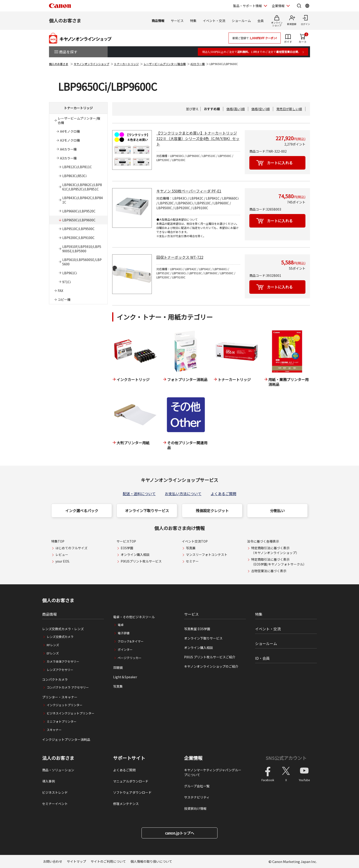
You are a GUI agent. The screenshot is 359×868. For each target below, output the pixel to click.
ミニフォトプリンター (62, 721)
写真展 (191, 548)
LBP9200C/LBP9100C (78, 238)
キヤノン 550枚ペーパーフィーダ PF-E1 (189, 191)
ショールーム (241, 21)
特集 (193, 21)
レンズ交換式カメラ (60, 637)
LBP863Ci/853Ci (74, 176)
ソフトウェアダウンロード (132, 792)
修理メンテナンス (126, 804)
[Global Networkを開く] (307, 6)
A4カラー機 (68, 149)
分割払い (277, 511)
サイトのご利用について (108, 861)
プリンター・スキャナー (60, 697)
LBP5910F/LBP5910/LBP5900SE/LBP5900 (82, 249)
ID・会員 (262, 658)
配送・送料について (139, 494)
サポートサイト (129, 758)
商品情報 (158, 21)
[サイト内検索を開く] (299, 6)
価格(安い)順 (261, 109)
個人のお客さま (65, 21)
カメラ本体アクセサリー (63, 661)
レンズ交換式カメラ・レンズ (63, 629)
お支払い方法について (183, 494)
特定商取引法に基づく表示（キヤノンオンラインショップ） (275, 550)
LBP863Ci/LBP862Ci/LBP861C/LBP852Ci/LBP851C (82, 187)
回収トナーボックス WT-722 (180, 257)
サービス (177, 21)
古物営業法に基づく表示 (269, 571)
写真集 (118, 686)
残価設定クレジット (212, 511)
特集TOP (58, 541)
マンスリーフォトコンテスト (207, 555)
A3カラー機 (198, 64)
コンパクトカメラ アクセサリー (68, 687)
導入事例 (49, 781)
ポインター (125, 650)
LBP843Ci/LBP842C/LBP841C (83, 200)
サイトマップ (76, 861)
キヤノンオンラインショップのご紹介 (211, 666)
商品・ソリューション (58, 770)
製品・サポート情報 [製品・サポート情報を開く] (247, 6)
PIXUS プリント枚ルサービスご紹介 (210, 657)
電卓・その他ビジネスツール (134, 617)
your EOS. (63, 561)
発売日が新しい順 (289, 109)
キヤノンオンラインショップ (91, 64)
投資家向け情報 (195, 808)
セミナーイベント (55, 804)
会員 (261, 21)
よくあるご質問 (223, 494)
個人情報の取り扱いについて (151, 861)
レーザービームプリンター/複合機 (165, 64)
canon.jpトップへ (180, 833)
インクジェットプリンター (65, 705)
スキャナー (54, 730)
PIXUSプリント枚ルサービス (141, 561)
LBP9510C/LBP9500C (78, 229)
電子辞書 (124, 633)
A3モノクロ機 (70, 140)
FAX (60, 291)
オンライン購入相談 (135, 555)
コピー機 (64, 299)
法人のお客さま (58, 758)
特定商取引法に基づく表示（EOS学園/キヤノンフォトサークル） (279, 562)
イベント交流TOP (195, 541)
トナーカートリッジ (126, 64)
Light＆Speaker (125, 677)
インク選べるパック (82, 511)
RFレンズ (53, 645)
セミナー (192, 561)
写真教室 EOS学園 (197, 629)
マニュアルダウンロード (131, 781)
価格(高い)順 (236, 109)
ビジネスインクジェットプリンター (71, 713)
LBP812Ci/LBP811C (77, 167)
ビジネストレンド (55, 792)
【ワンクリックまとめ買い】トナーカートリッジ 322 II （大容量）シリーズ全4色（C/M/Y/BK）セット (198, 138)
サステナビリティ (197, 797)
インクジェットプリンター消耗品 (66, 739)
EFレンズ (53, 653)
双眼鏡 (118, 667)
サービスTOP (126, 541)
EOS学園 (127, 548)
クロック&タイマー (131, 641)
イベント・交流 (214, 21)
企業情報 (193, 758)
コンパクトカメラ (55, 679)
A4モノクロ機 (70, 131)
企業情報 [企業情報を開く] (278, 6)
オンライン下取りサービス (147, 511)
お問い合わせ (53, 861)
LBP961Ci (70, 273)
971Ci (67, 282)
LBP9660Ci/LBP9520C (79, 211)
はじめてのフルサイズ (71, 548)
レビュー (62, 555)
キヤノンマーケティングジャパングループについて (213, 772)
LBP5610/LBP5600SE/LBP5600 (82, 262)
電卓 (121, 625)
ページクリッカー (130, 658)
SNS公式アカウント (286, 758)
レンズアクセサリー (60, 670)
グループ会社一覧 (197, 786)
